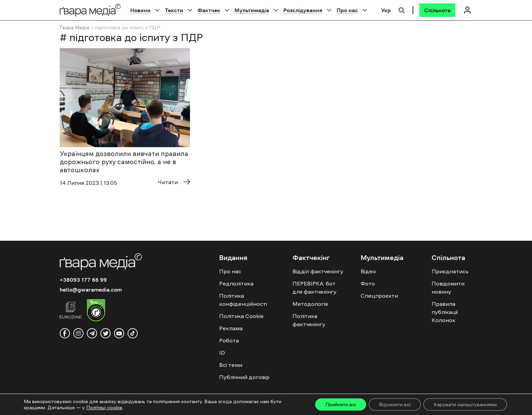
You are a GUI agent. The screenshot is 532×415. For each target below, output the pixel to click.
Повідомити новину (448, 288)
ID (222, 353)
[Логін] (467, 10)
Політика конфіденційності (243, 300)
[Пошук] (402, 9)
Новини (140, 10)
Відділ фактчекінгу (318, 271)
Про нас (347, 10)
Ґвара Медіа (74, 27)
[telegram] (92, 333)
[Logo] (90, 10)
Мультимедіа (252, 10)
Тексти (174, 10)
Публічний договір (244, 377)
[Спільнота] (437, 10)
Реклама (231, 328)
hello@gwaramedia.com (91, 290)
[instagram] (78, 333)
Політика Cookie (241, 316)
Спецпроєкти (379, 296)
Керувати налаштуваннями (465, 404)
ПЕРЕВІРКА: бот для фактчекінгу (315, 288)
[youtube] (119, 333)
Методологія (310, 304)
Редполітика (236, 283)
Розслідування (303, 10)
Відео (368, 271)
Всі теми (231, 365)
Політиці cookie (104, 408)
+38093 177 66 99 (83, 280)
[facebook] (65, 333)
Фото (368, 283)
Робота (229, 340)
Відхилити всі (395, 404)
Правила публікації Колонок (445, 312)
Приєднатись (450, 271)
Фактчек (209, 10)
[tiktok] (133, 333)
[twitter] (106, 333)
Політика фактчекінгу (309, 320)
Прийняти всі (341, 404)
